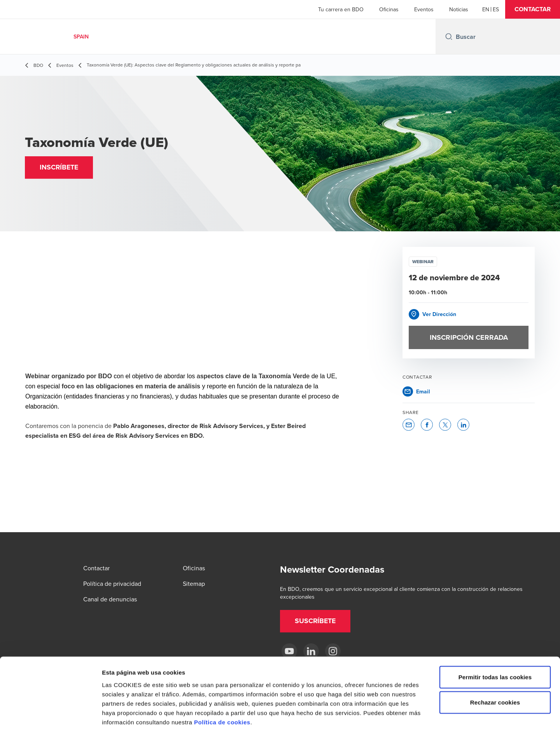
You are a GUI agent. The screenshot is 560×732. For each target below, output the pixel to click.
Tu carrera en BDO (341, 9)
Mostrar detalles (418, 717)
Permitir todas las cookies (495, 640)
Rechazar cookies (495, 666)
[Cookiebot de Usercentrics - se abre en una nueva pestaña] (50, 717)
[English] (486, 9)
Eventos (424, 9)
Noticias (459, 9)
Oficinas (389, 9)
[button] (533, 9)
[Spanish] (496, 9)
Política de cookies (222, 685)
